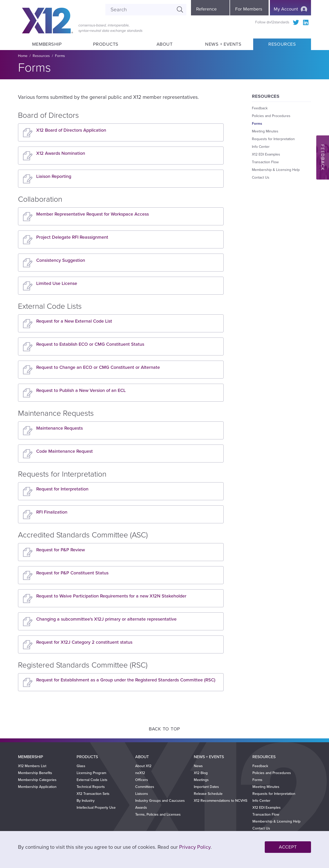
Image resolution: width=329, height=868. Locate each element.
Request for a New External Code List (74, 321)
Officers (142, 780)
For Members (249, 9)
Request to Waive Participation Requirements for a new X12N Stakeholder (111, 596)
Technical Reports (91, 787)
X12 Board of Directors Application (71, 130)
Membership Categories (37, 780)
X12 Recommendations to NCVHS (221, 801)
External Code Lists (92, 780)
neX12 (140, 773)
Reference (206, 9)
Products (106, 44)
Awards (141, 808)
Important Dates (206, 787)
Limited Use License (57, 283)
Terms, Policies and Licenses (158, 814)
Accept (288, 847)
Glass (81, 766)
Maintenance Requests (60, 428)
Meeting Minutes (265, 131)
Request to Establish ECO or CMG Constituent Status (90, 344)
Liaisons (142, 794)
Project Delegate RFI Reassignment (72, 237)
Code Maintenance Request (65, 451)
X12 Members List (32, 766)
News (198, 766)
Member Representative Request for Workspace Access (93, 214)
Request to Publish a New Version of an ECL (81, 390)
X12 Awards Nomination (61, 153)
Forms (60, 56)
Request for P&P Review (61, 550)
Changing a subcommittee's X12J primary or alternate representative (106, 619)
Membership (47, 44)
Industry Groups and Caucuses (160, 801)
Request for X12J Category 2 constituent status (84, 642)
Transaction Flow (265, 162)
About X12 (143, 766)
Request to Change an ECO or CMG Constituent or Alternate (98, 367)
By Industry (86, 801)
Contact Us (261, 177)
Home (23, 56)
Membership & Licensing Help (276, 170)
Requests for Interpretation (273, 139)
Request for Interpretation (62, 489)
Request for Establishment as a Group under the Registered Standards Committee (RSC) (126, 680)
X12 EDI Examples (266, 154)
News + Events (223, 44)
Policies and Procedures (271, 116)
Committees (145, 787)
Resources (282, 44)
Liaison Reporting (54, 176)
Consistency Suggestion (61, 260)
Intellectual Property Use (96, 808)
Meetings (201, 780)
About (164, 44)
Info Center (261, 147)
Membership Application (37, 787)
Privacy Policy (195, 847)
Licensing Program (91, 773)
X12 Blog (201, 773)
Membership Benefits (35, 773)
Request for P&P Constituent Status (72, 573)
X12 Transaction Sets (93, 794)
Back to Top (164, 729)
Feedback (260, 108)
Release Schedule (208, 794)
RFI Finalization (52, 512)
